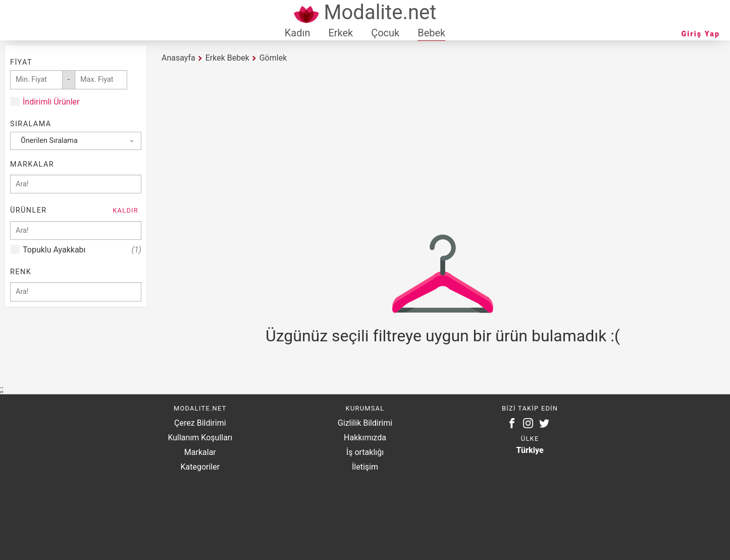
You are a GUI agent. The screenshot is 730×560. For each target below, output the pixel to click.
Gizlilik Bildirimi (365, 423)
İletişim (365, 467)
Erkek (341, 33)
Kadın (298, 33)
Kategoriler (200, 467)
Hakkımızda (365, 438)
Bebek (431, 33)
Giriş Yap (701, 34)
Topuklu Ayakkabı (82, 250)
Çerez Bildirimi (200, 423)
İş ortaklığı (365, 452)
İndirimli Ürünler (51, 102)
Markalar (200, 452)
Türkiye (530, 450)
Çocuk (385, 33)
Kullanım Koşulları (200, 438)
